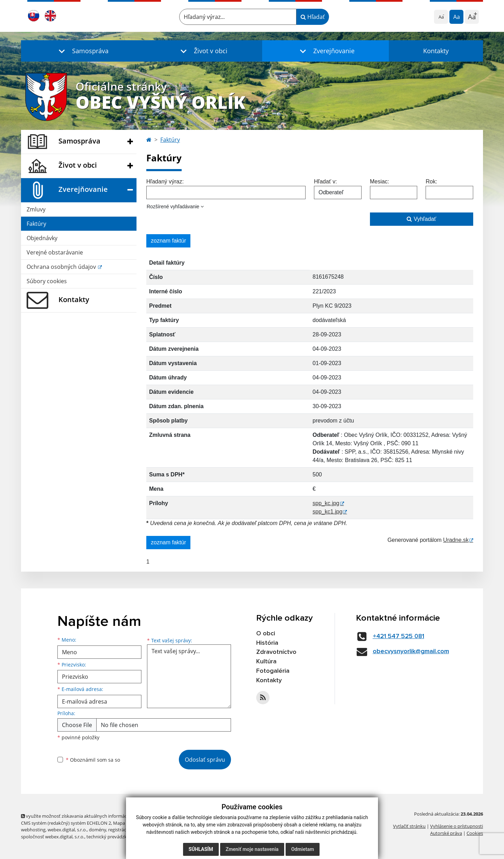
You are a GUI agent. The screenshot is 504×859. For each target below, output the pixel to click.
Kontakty (436, 51)
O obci (266, 634)
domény (97, 830)
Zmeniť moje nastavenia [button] (252, 849)
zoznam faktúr (168, 241)
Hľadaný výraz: (165, 181)
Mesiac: (380, 181)
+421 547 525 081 (398, 636)
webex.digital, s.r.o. (67, 830)
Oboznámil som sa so (93, 760)
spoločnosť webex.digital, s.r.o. (53, 837)
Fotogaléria (273, 671)
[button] (82, 51)
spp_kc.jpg (326, 503)
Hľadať (313, 17)
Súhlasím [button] (201, 849)
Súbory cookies (47, 281)
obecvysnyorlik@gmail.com (411, 651)
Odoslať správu (205, 760)
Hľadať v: (325, 181)
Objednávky (42, 238)
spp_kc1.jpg (327, 512)
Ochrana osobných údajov (62, 267)
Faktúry (36, 224)
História (267, 643)
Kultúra (266, 662)
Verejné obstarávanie (55, 252)
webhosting (33, 830)
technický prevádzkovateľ (113, 837)
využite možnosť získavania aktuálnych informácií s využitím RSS (90, 816)
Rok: (431, 181)
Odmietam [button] (303, 849)
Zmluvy (36, 209)
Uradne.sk (456, 540)
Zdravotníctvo (276, 652)
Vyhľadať (421, 219)
